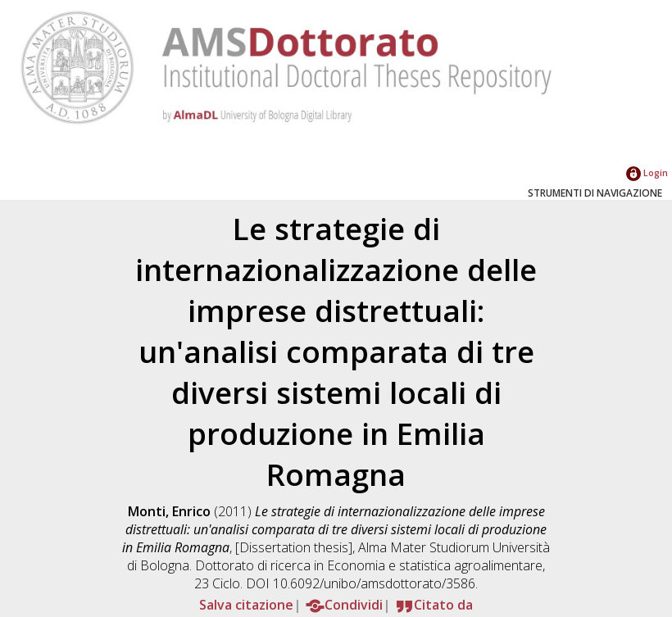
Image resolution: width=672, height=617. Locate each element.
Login (647, 172)
